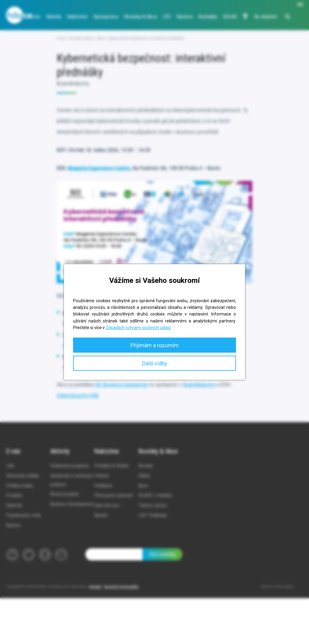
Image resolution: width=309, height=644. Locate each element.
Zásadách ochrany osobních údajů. (139, 328)
